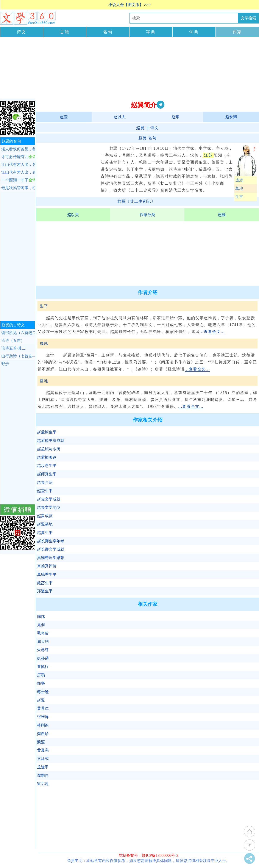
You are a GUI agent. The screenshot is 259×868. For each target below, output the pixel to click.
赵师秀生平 (47, 474)
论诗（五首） (13, 341)
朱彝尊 (43, 650)
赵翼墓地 (45, 524)
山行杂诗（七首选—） (18, 356)
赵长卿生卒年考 (51, 541)
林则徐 (43, 725)
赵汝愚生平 (47, 466)
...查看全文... (212, 332)
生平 (239, 197)
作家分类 (147, 215)
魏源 (41, 742)
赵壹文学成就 (49, 499)
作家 (237, 32)
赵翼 (41, 700)
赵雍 (175, 117)
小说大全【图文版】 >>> (130, 5)
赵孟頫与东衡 (49, 449)
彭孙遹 (43, 658)
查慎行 (43, 667)
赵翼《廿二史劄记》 (136, 201)
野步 (5, 364)
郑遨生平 (45, 591)
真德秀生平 (47, 574)
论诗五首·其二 (13, 348)
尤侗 (41, 625)
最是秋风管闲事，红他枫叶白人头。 (18, 188)
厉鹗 (41, 675)
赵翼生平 (45, 533)
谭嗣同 (43, 775)
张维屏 (43, 717)
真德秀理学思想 (51, 558)
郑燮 (41, 683)
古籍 (65, 32)
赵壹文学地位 (49, 507)
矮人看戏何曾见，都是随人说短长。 (18, 149)
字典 (151, 32)
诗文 (22, 32)
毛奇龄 (43, 633)
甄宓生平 (45, 583)
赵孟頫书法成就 (51, 441)
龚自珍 (43, 734)
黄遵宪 (43, 750)
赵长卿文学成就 (51, 549)
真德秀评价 (47, 566)
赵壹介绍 (45, 482)
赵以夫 (120, 117)
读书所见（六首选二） (18, 333)
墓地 (239, 188)
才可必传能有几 (18, 157)
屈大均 (43, 642)
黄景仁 (43, 708)
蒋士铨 (43, 692)
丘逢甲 (43, 767)
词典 (194, 32)
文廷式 (43, 759)
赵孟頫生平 (47, 432)
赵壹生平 (45, 491)
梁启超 (43, 784)
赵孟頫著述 (47, 457)
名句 (108, 32)
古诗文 (147, 128)
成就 (239, 180)
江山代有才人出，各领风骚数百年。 (18, 165)
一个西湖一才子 (18, 180)
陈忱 (41, 617)
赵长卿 (231, 117)
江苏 (208, 155)
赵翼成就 (45, 516)
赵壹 (64, 117)
